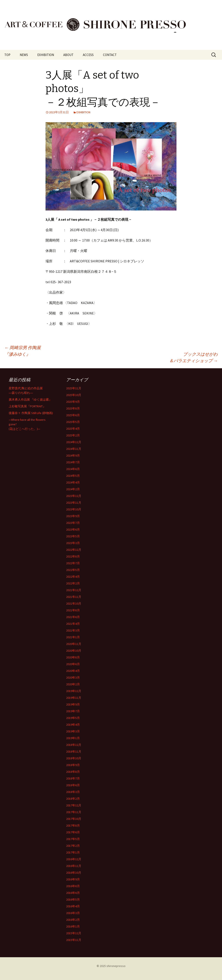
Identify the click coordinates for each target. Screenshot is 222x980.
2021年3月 (73, 630)
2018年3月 (73, 792)
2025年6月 (73, 415)
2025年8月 (73, 408)
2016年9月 (73, 879)
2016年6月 (73, 893)
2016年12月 (74, 859)
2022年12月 (74, 550)
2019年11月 (74, 698)
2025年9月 (73, 402)
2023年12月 (74, 496)
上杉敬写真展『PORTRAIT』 (27, 406)
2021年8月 (73, 610)
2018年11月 (74, 751)
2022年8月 (73, 556)
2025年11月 (74, 388)
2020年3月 (73, 677)
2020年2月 (73, 684)
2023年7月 (73, 523)
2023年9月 (73, 516)
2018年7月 (73, 778)
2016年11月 (74, 866)
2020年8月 (73, 657)
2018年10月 (74, 758)
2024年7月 (73, 462)
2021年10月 (74, 603)
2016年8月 (73, 886)
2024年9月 (73, 455)
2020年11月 (74, 644)
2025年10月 (74, 395)
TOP (7, 55)
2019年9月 (73, 704)
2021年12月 (74, 590)
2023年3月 (73, 543)
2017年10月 (74, 819)
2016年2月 (73, 920)
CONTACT (110, 55)
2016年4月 (73, 906)
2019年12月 (74, 691)
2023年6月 (73, 529)
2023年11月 (74, 503)
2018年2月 (73, 799)
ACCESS (88, 55)
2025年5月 (73, 422)
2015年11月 (74, 940)
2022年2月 (73, 583)
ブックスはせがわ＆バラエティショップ (193, 357)
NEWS (24, 55)
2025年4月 (73, 429)
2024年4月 (73, 482)
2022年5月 (73, 570)
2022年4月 (73, 577)
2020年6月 (73, 664)
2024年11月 (74, 449)
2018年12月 (74, 745)
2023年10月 (74, 509)
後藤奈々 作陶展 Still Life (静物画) (31, 413)
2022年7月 (73, 563)
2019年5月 (73, 718)
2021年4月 (73, 624)
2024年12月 (74, 442)
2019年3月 (73, 731)
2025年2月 (73, 435)
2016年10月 (74, 873)
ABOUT (68, 55)
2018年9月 (73, 765)
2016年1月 (73, 926)
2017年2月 (73, 846)
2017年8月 (73, 825)
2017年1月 (73, 852)
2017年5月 (73, 839)
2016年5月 (73, 899)
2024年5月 (73, 476)
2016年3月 (73, 913)
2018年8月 (73, 772)
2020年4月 (73, 671)
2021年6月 (73, 617)
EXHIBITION (46, 55)
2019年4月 (73, 725)
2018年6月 (73, 785)
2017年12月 (74, 805)
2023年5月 (73, 536)
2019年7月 (73, 711)
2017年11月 (74, 812)
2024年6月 (73, 469)
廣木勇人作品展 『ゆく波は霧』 (30, 400)
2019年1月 (73, 738)
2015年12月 (74, 933)
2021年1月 (73, 637)
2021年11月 (74, 597)
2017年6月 (73, 832)
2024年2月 (73, 489)
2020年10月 (74, 651)
